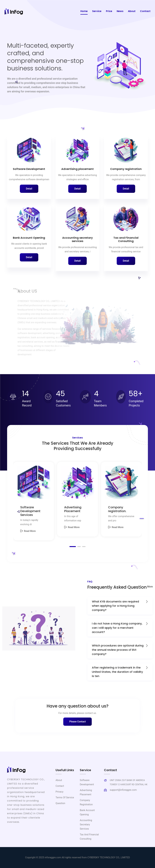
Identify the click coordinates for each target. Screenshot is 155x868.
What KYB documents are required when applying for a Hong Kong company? (120, 606)
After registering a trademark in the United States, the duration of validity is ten (120, 672)
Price (109, 11)
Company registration (126, 169)
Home (84, 11)
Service (97, 11)
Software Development (29, 169)
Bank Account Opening (29, 238)
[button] (73, 547)
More (150, 587)
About (132, 11)
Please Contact (78, 722)
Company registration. (117, 509)
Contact (145, 11)
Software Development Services (30, 511)
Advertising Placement (73, 509)
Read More (28, 531)
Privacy (59, 792)
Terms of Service (65, 797)
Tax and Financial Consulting (126, 239)
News (120, 11)
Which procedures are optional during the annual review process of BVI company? (120, 650)
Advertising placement (77, 169)
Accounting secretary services (77, 239)
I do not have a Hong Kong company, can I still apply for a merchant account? (120, 628)
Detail (29, 189)
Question (60, 803)
